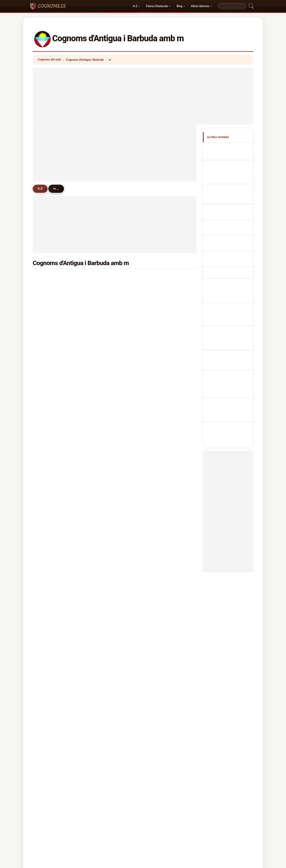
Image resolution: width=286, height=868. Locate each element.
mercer (104, 563)
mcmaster (50, 395)
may (158, 444)
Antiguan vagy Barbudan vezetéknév (229, 257)
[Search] (232, 6)
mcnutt (48, 533)
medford (105, 553)
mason (48, 286)
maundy (160, 484)
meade (104, 296)
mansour (161, 543)
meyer (103, 365)
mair (158, 533)
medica (49, 494)
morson (49, 484)
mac (158, 592)
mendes (160, 395)
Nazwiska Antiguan (230, 205)
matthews (50, 326)
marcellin (161, 464)
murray (160, 316)
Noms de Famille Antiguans (227, 169)
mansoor (50, 336)
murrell (48, 444)
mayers (104, 316)
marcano (50, 454)
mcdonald (162, 346)
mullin (159, 405)
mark (103, 592)
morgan (49, 355)
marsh (48, 306)
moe (158, 454)
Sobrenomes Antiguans (232, 198)
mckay (48, 375)
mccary (104, 583)
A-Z (135, 6)
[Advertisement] (143, 96)
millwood (161, 504)
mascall (49, 385)
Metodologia (89, 825)
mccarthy (50, 602)
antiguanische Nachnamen (225, 181)
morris (48, 316)
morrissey (106, 385)
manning (49, 543)
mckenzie (106, 375)
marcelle (161, 523)
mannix (104, 306)
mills (47, 346)
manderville (163, 425)
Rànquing (139, 825)
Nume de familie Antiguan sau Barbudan (230, 269)
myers (159, 375)
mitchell (160, 365)
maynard (105, 326)
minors (104, 484)
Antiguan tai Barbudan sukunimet (231, 246)
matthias (161, 306)
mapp (103, 573)
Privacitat (199, 825)
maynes (49, 592)
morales (49, 563)
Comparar (160, 825)
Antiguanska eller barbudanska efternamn (230, 281)
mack (47, 296)
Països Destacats (157, 6)
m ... (57, 189)
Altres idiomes (200, 6)
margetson (107, 425)
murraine (161, 415)
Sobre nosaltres (115, 825)
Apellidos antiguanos (231, 148)
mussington (107, 355)
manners (50, 504)
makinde (49, 514)
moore (104, 286)
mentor (48, 523)
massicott (162, 563)
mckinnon (50, 464)
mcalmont (162, 494)
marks (103, 523)
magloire (105, 504)
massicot (106, 435)
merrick (160, 355)
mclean (49, 573)
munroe (160, 514)
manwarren (107, 464)
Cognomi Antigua (229, 190)
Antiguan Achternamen (233, 213)
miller (159, 296)
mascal (160, 573)
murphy (104, 336)
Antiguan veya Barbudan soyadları (227, 292)
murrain (160, 435)
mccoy (104, 346)
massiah (161, 326)
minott (48, 583)
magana (105, 474)
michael (105, 277)
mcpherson (107, 444)
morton (49, 415)
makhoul (105, 454)
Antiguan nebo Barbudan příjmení (227, 223)
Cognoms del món (49, 60)
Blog (180, 6)
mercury (49, 425)
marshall (161, 336)
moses (48, 365)
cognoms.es (143, 809)
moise (48, 474)
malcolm (105, 514)
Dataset (180, 825)
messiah (105, 543)
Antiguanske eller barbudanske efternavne (231, 234)
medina (160, 583)
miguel (104, 533)
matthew (161, 277)
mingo (48, 553)
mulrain (104, 494)
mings (103, 415)
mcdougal (162, 474)
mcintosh (50, 435)
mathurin (50, 405)
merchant (161, 286)
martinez (105, 405)
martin (48, 277)
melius (159, 553)
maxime (105, 395)
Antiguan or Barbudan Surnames (230, 158)
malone (160, 385)
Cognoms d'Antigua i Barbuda (85, 60)
